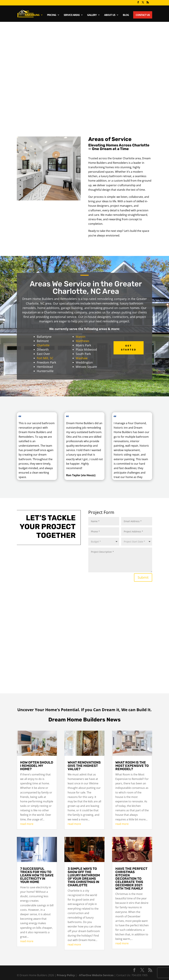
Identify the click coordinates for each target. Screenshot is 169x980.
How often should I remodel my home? (37, 766)
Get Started (129, 348)
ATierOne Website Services (97, 975)
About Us (110, 15)
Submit (143, 577)
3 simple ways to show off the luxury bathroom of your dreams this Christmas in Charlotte (84, 877)
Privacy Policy (66, 975)
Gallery (92, 15)
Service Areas (72, 15)
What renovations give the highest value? (84, 766)
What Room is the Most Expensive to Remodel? (132, 766)
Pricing (52, 15)
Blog (126, 15)
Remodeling (32, 15)
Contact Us (143, 15)
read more (27, 824)
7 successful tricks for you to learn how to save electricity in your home (37, 875)
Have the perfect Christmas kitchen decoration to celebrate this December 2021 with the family (131, 879)
